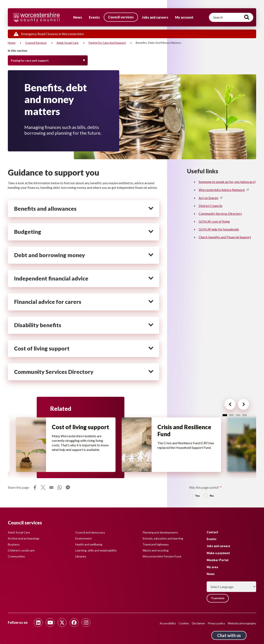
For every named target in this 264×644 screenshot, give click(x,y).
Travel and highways (156, 544)
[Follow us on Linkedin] (38, 623)
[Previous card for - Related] (228, 405)
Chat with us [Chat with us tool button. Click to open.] (229, 635)
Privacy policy (216, 623)
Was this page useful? (204, 487)
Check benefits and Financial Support (225, 237)
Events (94, 17)
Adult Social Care (19, 532)
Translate (218, 598)
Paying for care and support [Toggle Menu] (30, 60)
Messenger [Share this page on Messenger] (68, 487)
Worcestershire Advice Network (224, 190)
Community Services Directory (220, 213)
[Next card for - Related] (242, 405)
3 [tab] (238, 415)
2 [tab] (231, 415)
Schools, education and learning (163, 538)
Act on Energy (211, 198)
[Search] (231, 17)
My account (184, 17)
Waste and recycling (156, 550)
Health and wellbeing (89, 544)
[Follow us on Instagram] (86, 623)
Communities (16, 556)
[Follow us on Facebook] (74, 623)
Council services (121, 17)
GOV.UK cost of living (214, 221)
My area (212, 567)
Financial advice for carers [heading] (48, 302)
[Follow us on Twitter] (62, 623)
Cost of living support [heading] (42, 348)
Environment (84, 538)
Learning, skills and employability (96, 550)
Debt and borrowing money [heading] (49, 255)
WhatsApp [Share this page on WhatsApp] (60, 487)
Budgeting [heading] (28, 232)
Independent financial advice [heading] (51, 278)
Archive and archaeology (24, 538)
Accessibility (168, 623)
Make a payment (218, 553)
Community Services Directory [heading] (54, 372)
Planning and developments (160, 532)
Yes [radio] (197, 496)
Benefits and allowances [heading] (45, 209)
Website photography (242, 623)
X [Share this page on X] (43, 487)
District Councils (210, 206)
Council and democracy (90, 532)
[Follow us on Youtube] (50, 623)
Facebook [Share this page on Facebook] (35, 487)
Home (12, 43)
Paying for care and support (107, 43)
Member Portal (217, 560)
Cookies (184, 623)
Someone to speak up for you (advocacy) (227, 182)
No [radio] (212, 496)
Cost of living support (70, 431)
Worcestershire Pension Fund (162, 556)
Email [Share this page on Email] (51, 487)
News (78, 17)
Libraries (81, 556)
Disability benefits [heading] (38, 325)
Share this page (18, 487)
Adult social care (68, 43)
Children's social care (21, 550)
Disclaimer (198, 623)
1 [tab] (225, 415)
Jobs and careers (155, 17)
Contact (212, 532)
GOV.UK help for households (219, 229)
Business (14, 544)
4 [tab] (245, 415)
